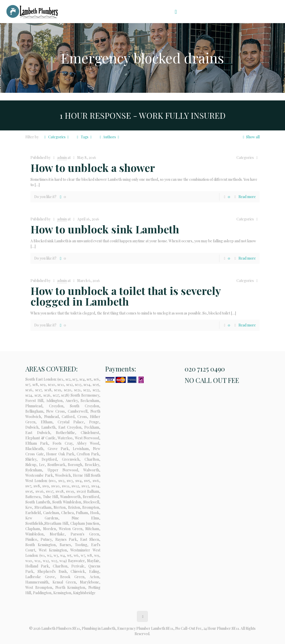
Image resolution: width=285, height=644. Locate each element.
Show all (250, 137)
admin (62, 158)
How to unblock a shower (93, 168)
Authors (109, 137)
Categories (56, 137)
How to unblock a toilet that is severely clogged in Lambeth (126, 296)
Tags (84, 137)
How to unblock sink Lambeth (105, 229)
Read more (247, 197)
